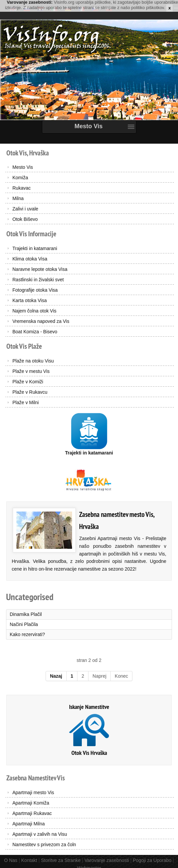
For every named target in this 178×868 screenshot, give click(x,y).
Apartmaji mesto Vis (33, 792)
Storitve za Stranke (61, 860)
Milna (18, 198)
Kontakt (29, 860)
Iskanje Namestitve (89, 707)
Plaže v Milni (26, 402)
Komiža (20, 178)
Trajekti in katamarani (35, 248)
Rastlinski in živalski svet (38, 280)
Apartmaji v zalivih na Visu (40, 834)
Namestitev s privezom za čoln (44, 845)
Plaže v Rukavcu (30, 392)
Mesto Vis (23, 167)
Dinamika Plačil (26, 614)
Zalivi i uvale (25, 209)
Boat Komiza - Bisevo (35, 332)
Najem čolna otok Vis (34, 311)
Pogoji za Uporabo (152, 860)
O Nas (11, 860)
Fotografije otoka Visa (35, 290)
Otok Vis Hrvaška (89, 753)
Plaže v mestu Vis (31, 371)
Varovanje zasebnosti (107, 860)
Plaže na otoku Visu (33, 361)
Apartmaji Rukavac (32, 813)
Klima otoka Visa (30, 259)
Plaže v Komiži (28, 382)
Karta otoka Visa (29, 300)
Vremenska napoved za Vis (41, 321)
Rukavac (21, 188)
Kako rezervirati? (27, 634)
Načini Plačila (24, 624)
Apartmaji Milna (28, 824)
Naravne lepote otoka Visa (40, 269)
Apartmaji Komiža (31, 803)
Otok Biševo (25, 219)
